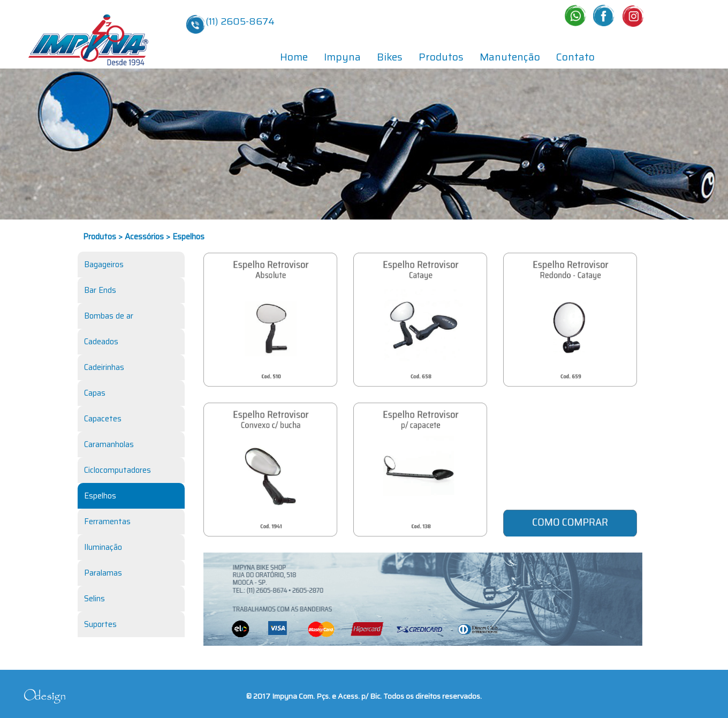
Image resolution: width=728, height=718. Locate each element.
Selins (94, 599)
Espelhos (100, 496)
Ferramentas (107, 522)
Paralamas (103, 573)
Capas (95, 393)
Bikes (390, 57)
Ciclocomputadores (117, 470)
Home (294, 57)
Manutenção (510, 57)
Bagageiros (104, 264)
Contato (575, 57)
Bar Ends (100, 290)
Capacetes (103, 419)
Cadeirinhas (104, 367)
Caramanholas (109, 444)
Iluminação (103, 547)
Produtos (441, 57)
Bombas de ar (109, 316)
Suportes (100, 624)
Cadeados (101, 342)
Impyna (342, 57)
